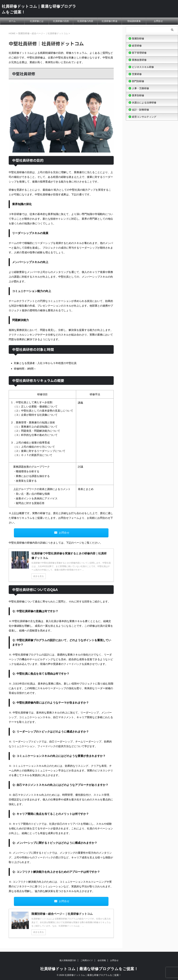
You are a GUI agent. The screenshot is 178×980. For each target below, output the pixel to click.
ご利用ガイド (87, 960)
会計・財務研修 (140, 110)
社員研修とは (37, 21)
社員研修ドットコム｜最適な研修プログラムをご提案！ (89, 969)
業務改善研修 (139, 60)
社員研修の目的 (61, 21)
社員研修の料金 (110, 21)
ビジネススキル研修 (143, 67)
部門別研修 (138, 81)
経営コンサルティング (144, 117)
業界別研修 (138, 95)
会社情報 (102, 960)
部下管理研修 (139, 53)
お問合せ (158, 21)
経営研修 (137, 46)
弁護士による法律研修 (144, 103)
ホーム (12, 21)
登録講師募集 (134, 21)
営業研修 (137, 74)
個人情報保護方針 (68, 960)
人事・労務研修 (140, 88)
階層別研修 (138, 39)
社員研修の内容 (85, 21)
